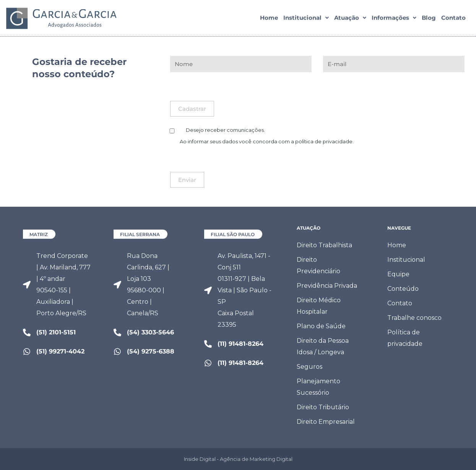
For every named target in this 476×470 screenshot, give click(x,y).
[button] (306, 19)
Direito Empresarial (326, 422)
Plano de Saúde (321, 326)
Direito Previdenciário (318, 265)
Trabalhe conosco (414, 318)
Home (269, 19)
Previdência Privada (327, 286)
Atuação (350, 19)
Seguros (309, 367)
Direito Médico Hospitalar (319, 306)
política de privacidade (324, 141)
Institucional (306, 19)
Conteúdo (403, 289)
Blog (429, 19)
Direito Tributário (323, 407)
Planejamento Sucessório (318, 387)
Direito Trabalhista (324, 245)
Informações (394, 19)
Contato (453, 19)
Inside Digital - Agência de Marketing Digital (238, 459)
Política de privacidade (405, 338)
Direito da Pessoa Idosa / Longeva (323, 346)
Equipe (398, 274)
